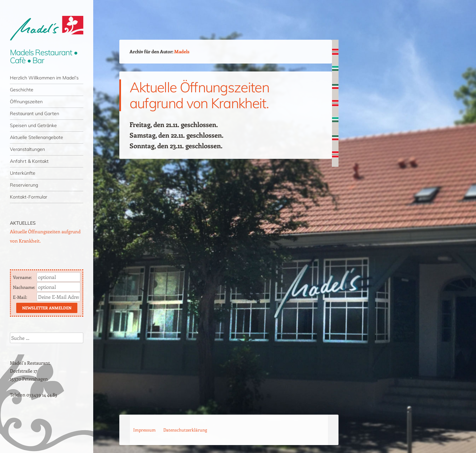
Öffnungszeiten (26, 102)
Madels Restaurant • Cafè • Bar (44, 56)
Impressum (144, 430)
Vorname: (23, 277)
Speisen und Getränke (33, 125)
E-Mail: (20, 297)
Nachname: (24, 287)
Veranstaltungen (27, 149)
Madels (182, 51)
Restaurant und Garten (35, 113)
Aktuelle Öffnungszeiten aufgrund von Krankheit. (199, 95)
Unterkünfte (23, 173)
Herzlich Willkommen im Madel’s (44, 78)
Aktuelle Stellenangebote (37, 137)
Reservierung (24, 185)
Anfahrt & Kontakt (29, 161)
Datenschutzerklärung (185, 430)
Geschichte (22, 90)
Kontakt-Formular (29, 197)
